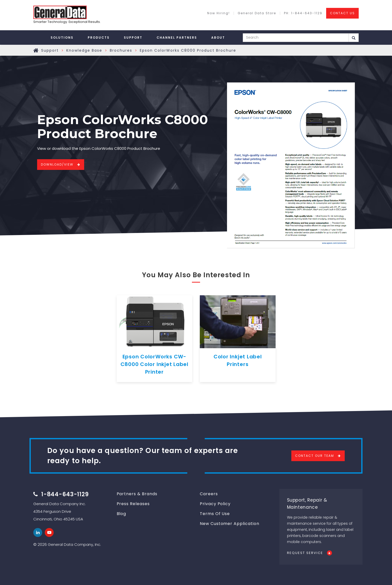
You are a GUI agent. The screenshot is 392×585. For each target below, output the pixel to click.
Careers (209, 494)
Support (133, 38)
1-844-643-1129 (65, 494)
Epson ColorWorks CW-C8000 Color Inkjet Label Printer (154, 364)
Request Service (305, 553)
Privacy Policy (215, 504)
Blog (122, 514)
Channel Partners (177, 38)
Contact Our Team (315, 456)
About (218, 38)
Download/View (57, 164)
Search (354, 38)
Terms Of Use (215, 514)
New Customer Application (230, 524)
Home (36, 50)
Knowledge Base (84, 50)
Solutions (62, 38)
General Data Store (257, 13)
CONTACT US (342, 13)
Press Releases (133, 504)
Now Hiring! (218, 13)
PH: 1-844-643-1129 (303, 13)
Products (99, 38)
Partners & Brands (137, 494)
